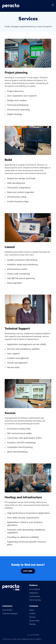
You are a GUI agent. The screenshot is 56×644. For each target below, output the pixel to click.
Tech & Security (35, 600)
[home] (16, 6)
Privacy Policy (34, 621)
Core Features (35, 590)
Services (32, 617)
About (32, 610)
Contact (32, 614)
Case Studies (7, 610)
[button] (53, 5)
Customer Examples (10, 614)
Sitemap (32, 624)
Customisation (35, 597)
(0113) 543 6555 (35, 635)
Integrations (34, 593)
